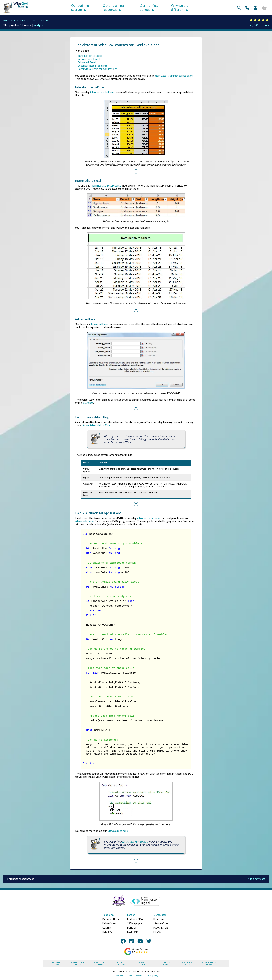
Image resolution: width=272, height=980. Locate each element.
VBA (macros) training (187, 963)
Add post (39, 25)
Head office (109, 915)
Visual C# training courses (209, 963)
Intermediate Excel (89, 59)
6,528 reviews (260, 25)
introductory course (149, 518)
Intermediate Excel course (106, 185)
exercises (88, 403)
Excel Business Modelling (92, 66)
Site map (119, 976)
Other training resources (113, 7)
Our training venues (149, 7)
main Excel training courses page (174, 76)
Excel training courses (56, 963)
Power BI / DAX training (100, 963)
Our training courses (80, 7)
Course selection (40, 20)
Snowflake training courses (143, 963)
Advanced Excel (87, 62)
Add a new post (256, 879)
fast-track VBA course (135, 841)
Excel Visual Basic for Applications (97, 69)
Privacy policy (153, 976)
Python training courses (122, 963)
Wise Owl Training (14, 20)
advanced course (85, 521)
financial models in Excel (97, 425)
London (131, 915)
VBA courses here (118, 831)
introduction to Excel (102, 92)
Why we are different (180, 7)
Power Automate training (78, 963)
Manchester (160, 915)
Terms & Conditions (136, 976)
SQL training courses (165, 963)
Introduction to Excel (90, 56)
